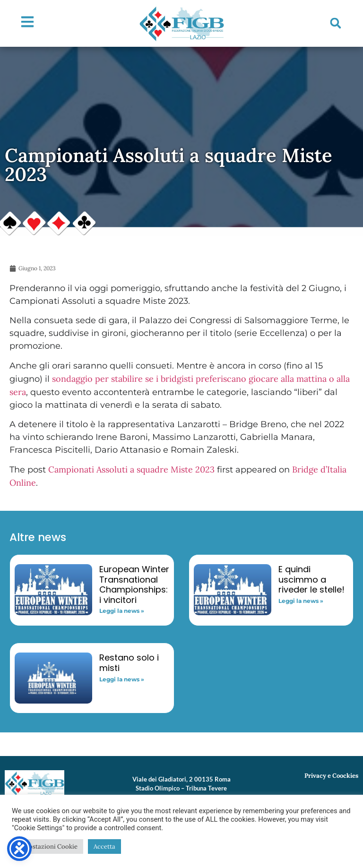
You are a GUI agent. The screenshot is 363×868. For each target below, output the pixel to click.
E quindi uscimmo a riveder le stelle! (311, 579)
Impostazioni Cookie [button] (48, 847)
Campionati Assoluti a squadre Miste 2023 (131, 469)
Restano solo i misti (129, 663)
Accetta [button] (104, 847)
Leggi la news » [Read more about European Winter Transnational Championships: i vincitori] (122, 611)
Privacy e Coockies (331, 776)
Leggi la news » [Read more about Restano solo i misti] (122, 679)
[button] (336, 23)
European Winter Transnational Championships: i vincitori (134, 584)
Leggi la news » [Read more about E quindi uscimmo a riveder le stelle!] (301, 601)
